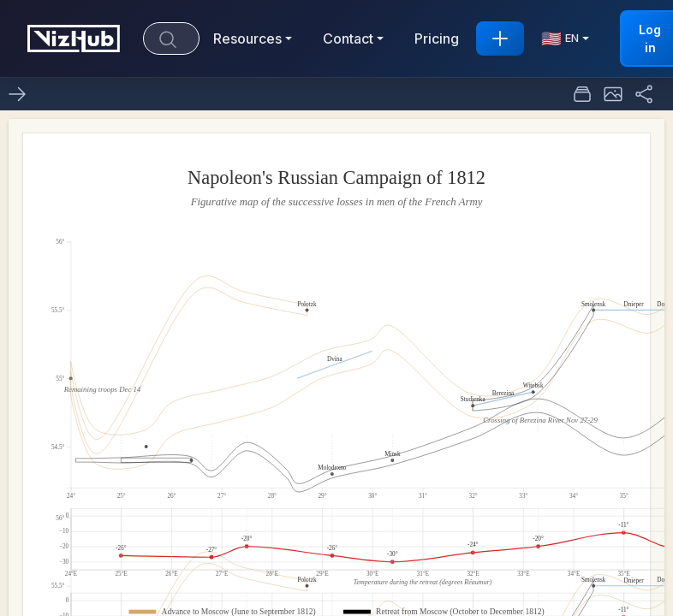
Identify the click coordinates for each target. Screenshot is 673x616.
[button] (613, 94)
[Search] (171, 38)
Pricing (437, 38)
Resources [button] (247, 38)
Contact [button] (348, 38)
